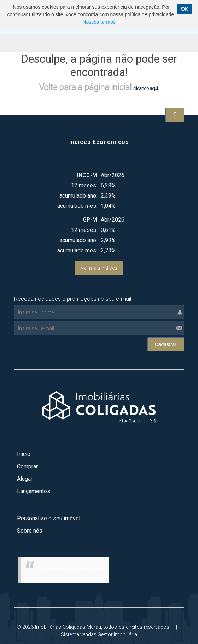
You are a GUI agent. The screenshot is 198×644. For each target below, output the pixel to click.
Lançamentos (34, 491)
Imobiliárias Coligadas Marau (74, 569)
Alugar (25, 479)
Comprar (27, 466)
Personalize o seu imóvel (49, 518)
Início (24, 454)
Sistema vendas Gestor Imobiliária (99, 634)
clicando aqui (145, 88)
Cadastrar (166, 344)
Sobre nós (30, 531)
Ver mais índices (99, 268)
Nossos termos (99, 22)
